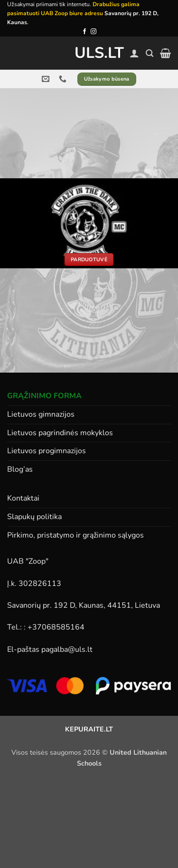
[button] (150, 53)
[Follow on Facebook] (84, 32)
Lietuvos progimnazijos (47, 451)
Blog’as (20, 469)
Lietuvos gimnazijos (41, 414)
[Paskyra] (134, 53)
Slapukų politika (34, 517)
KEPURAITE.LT (89, 729)
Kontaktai (23, 498)
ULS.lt (89, 53)
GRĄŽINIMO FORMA (44, 396)
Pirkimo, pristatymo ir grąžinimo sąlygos (75, 535)
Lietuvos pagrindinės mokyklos (60, 433)
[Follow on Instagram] (94, 32)
